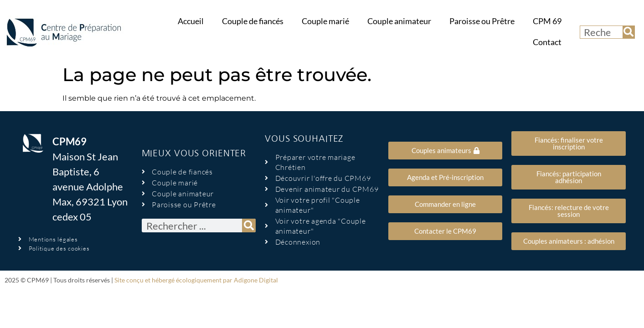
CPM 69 (547, 21)
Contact (547, 42)
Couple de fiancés (253, 21)
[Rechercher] (629, 32)
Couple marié (325, 21)
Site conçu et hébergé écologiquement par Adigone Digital (196, 280)
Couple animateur (399, 21)
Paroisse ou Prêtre (482, 21)
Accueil (191, 21)
